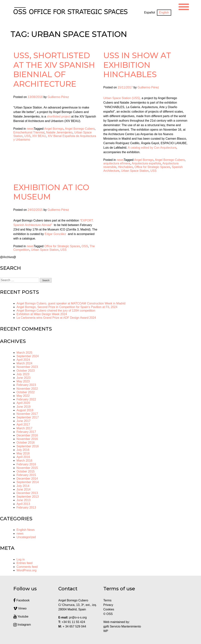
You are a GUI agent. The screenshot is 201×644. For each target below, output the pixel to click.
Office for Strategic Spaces (152, 167)
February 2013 (26, 507)
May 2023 (23, 381)
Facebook (21, 600)
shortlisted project (59, 116)
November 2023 (27, 367)
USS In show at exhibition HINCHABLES (137, 65)
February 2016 (26, 464)
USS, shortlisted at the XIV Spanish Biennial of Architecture (54, 70)
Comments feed (27, 567)
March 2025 (24, 353)
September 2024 (28, 356)
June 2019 (24, 407)
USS (27, 136)
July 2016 (23, 450)
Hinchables (125, 167)
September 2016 (28, 446)
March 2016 (24, 461)
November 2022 (27, 389)
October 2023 (26, 371)
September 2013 (28, 497)
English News (26, 530)
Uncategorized (26, 537)
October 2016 (26, 443)
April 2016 (23, 457)
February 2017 (26, 432)
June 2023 (24, 378)
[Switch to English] (164, 13)
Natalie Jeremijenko (59, 132)
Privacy (108, 605)
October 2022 (26, 392)
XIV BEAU (39, 136)
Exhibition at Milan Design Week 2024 (42, 314)
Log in (21, 559)
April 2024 (23, 360)
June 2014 (24, 489)
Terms (107, 600)
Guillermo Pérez (58, 97)
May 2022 (23, 396)
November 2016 (27, 439)
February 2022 (26, 399)
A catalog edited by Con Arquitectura (152, 148)
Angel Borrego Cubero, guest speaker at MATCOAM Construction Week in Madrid (71, 303)
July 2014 (23, 486)
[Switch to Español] (150, 13)
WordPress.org (26, 570)
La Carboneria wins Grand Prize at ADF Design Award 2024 (56, 318)
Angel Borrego (54, 129)
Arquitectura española (146, 163)
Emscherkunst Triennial (29, 132)
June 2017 (24, 421)
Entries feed (24, 563)
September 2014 (28, 482)
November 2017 (27, 414)
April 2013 (23, 504)
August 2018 (25, 410)
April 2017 (23, 424)
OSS (85, 246)
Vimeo (20, 608)
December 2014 (27, 479)
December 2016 (27, 435)
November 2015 (27, 468)
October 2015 (26, 471)
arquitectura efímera (117, 163)
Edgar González (56, 234)
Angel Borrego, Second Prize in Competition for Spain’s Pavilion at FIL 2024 (67, 307)
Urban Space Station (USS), (122, 98)
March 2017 (24, 428)
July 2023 (23, 374)
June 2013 (24, 500)
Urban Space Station (135, 171)
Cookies (109, 609)
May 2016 (23, 453)
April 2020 (23, 403)
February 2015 (26, 475)
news (30, 129)
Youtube (21, 617)
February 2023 (26, 385)
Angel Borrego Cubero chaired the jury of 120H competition (56, 311)
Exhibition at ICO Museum (51, 192)
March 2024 (24, 363)
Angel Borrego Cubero (80, 129)
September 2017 (28, 417)
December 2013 (27, 493)
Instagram (22, 625)
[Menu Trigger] (184, 6)
